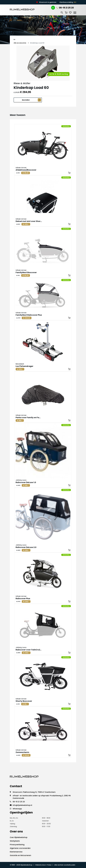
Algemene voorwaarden (20, 848)
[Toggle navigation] (75, 12)
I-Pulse (49, 865)
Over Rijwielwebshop (19, 837)
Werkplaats (15, 841)
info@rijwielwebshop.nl (22, 805)
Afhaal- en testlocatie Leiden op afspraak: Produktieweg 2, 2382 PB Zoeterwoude (42, 797)
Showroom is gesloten (48, 2)
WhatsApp (17, 809)
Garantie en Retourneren (20, 855)
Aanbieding (66, 126)
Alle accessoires (20, 43)
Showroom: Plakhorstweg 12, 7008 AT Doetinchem (34, 792)
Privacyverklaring (17, 845)
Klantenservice (16, 852)
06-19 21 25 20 (65, 8)
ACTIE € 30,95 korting (59, 74)
